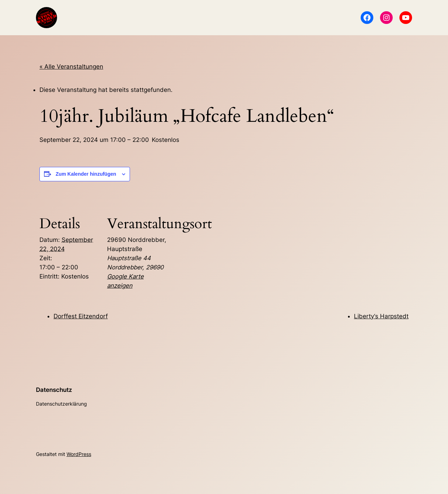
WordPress (79, 454)
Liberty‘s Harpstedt (381, 316)
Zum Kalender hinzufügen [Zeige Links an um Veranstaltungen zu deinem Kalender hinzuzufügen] (86, 174)
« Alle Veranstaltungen (71, 67)
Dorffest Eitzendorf (81, 316)
